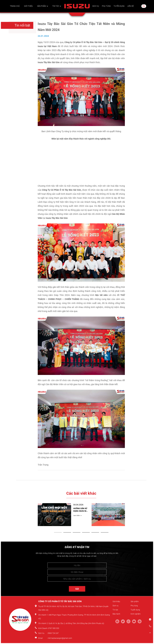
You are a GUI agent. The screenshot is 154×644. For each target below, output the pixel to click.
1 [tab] (58, 532)
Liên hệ (131, 8)
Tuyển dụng (119, 8)
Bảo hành (117, 614)
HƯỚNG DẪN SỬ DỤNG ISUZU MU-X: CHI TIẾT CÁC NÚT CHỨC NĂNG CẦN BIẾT (81, 509)
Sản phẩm (42, 8)
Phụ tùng (106, 8)
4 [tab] (86, 532)
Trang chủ (15, 8)
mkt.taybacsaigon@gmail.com (60, 638)
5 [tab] (95, 532)
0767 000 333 (54, 628)
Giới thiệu (29, 8)
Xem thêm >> (78, 514)
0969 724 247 (53, 633)
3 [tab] (77, 532)
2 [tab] (67, 532)
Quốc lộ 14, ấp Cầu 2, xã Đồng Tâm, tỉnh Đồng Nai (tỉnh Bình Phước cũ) (76, 623)
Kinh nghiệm (137, 614)
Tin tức (56, 8)
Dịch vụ (96, 8)
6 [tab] (105, 532)
